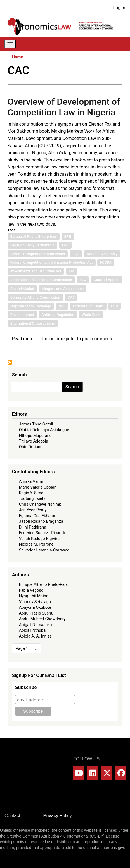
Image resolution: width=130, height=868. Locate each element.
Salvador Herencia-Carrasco (44, 550)
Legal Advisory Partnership (32, 245)
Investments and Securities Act (36, 271)
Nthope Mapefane (35, 436)
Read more (23, 339)
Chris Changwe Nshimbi (41, 504)
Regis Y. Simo (31, 493)
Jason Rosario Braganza (41, 521)
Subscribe (26, 687)
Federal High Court (88, 306)
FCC (76, 254)
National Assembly (102, 254)
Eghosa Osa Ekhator (37, 516)
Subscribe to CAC (10, 362)
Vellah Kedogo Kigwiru (39, 539)
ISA (72, 271)
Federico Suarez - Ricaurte (43, 533)
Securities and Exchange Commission (41, 280)
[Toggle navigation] (10, 44)
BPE (68, 236)
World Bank (91, 315)
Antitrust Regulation (58, 315)
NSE (62, 306)
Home (18, 57)
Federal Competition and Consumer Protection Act (52, 262)
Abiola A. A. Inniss (36, 636)
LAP (65, 245)
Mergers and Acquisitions (63, 289)
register (68, 339)
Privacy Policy (58, 816)
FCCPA (106, 262)
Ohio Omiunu (31, 447)
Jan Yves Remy (33, 510)
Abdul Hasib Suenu (36, 613)
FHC (114, 306)
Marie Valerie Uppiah (38, 487)
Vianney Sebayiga (35, 602)
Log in (119, 8)
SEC (83, 280)
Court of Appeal (107, 280)
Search (72, 387)
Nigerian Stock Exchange (31, 306)
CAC (71, 297)
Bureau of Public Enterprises (34, 236)
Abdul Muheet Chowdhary (42, 619)
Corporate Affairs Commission (35, 297)
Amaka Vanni (31, 481)
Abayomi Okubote (35, 607)
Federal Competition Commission (38, 254)
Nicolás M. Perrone (36, 544)
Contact (12, 816)
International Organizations (33, 323)
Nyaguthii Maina (34, 596)
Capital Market (22, 289)
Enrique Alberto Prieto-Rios (43, 584)
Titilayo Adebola (34, 441)
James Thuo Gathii (36, 424)
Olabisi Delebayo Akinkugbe (44, 430)
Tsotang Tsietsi (33, 498)
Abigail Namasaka (36, 625)
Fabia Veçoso (31, 590)
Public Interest (22, 315)
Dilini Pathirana (33, 527)
